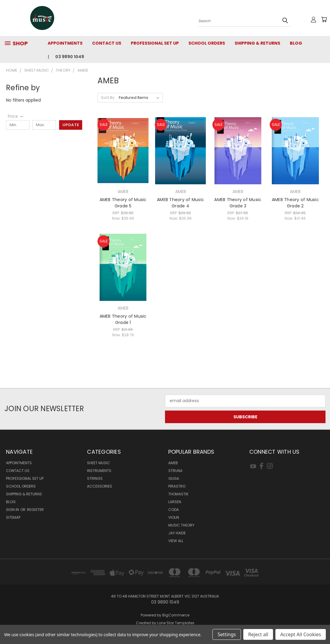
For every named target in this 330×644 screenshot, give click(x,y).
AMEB (173, 463)
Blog (296, 43)
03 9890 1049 (70, 57)
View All (176, 541)
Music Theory (181, 525)
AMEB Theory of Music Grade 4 (180, 203)
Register (35, 510)
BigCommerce (176, 615)
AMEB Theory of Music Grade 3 (238, 203)
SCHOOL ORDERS (207, 43)
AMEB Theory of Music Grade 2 (295, 203)
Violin (174, 517)
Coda (174, 510)
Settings (227, 634)
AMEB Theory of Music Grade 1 (123, 319)
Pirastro (177, 486)
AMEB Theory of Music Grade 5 (123, 203)
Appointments (65, 43)
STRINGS (95, 478)
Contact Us (107, 43)
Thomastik (178, 494)
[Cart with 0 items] (324, 19)
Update (71, 125)
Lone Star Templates (176, 623)
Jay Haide (177, 533)
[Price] (16, 116)
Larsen (175, 502)
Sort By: (108, 98)
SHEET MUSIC (99, 463)
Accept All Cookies (301, 634)
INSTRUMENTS (99, 471)
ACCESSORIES (100, 486)
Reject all (258, 634)
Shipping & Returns (257, 43)
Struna (175, 471)
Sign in (13, 510)
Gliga (174, 478)
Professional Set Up (155, 43)
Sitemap (13, 517)
